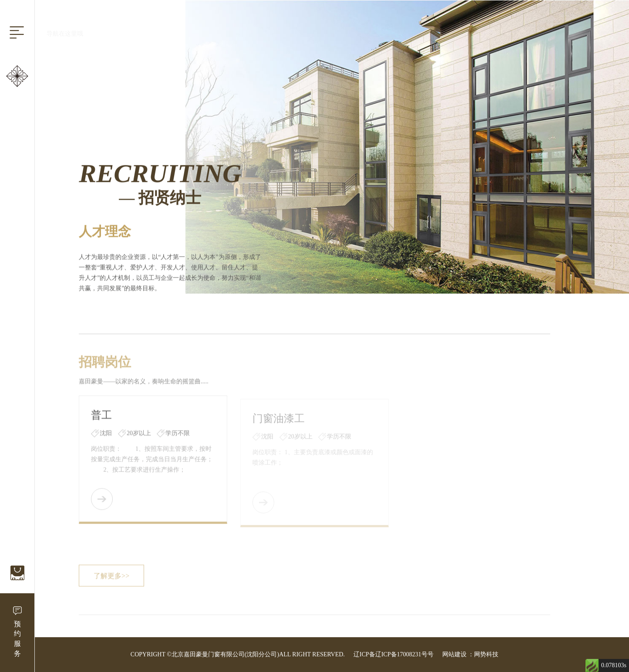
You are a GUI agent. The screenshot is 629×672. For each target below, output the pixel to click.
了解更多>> (111, 577)
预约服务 (17, 639)
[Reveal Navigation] (17, 32)
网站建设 (454, 654)
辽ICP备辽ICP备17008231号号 (394, 654)
